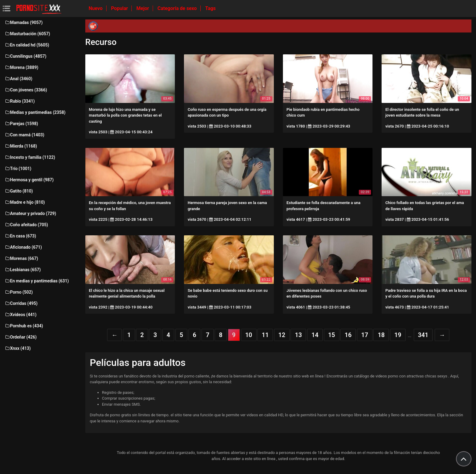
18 (381, 335)
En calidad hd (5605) (27, 45)
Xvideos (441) (20, 315)
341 (423, 335)
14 (315, 335)
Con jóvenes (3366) (26, 90)
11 (265, 335)
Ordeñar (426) (21, 337)
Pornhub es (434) (24, 326)
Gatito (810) (19, 191)
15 (332, 335)
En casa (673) (20, 236)
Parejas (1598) (21, 124)
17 (365, 335)
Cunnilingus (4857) (25, 56)
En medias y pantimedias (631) (37, 281)
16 (348, 335)
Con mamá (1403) (24, 135)
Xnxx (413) (18, 348)
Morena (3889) (21, 67)
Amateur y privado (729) (30, 213)
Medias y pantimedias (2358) (35, 112)
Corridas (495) (21, 303)
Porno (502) (19, 292)
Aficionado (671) (23, 247)
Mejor (143, 8)
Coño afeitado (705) (26, 225)
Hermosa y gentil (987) (29, 180)
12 (282, 335)
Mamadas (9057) (24, 22)
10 (249, 335)
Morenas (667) (21, 258)
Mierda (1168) (21, 146)
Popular (120, 8)
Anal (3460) (18, 79)
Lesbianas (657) (23, 270)
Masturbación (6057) (27, 34)
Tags (211, 8)
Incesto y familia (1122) (30, 157)
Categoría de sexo (178, 8)
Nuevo (96, 8)
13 (298, 335)
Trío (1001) (18, 169)
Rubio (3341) (20, 101)
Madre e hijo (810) (25, 202)
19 (398, 335)
